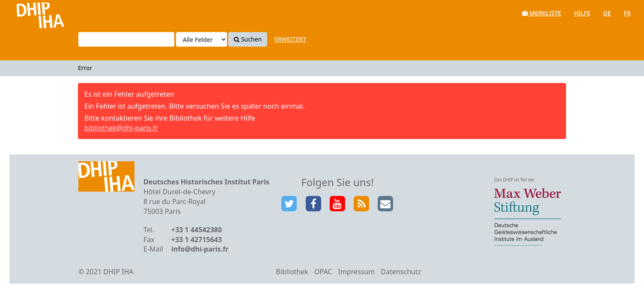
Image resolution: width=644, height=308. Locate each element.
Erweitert (290, 39)
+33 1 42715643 (197, 240)
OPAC (323, 272)
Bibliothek (292, 272)
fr (627, 13)
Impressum (357, 272)
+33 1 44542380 (197, 230)
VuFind (29, 13)
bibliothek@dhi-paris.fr (121, 128)
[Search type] (201, 39)
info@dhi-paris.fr (200, 249)
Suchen (248, 39)
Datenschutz (401, 272)
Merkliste (542, 13)
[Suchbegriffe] (126, 39)
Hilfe (582, 13)
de (607, 13)
